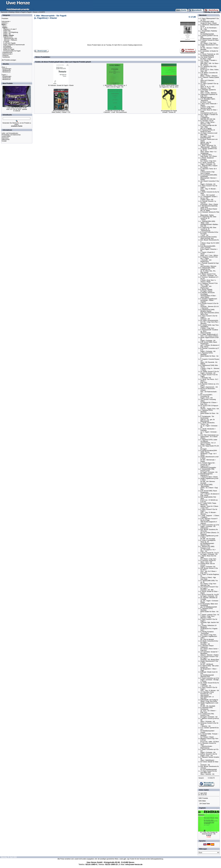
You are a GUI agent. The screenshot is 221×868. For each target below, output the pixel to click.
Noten (18, 12)
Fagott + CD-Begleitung (11, 32)
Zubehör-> (5, 23)
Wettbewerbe (7, 70)
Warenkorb (203, 15)
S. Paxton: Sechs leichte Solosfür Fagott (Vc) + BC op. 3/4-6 (169, 86)
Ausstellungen (7, 69)
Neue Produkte (8, 83)
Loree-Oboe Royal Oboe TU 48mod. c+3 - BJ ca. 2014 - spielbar (17, 109)
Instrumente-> (6, 21)
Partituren (6, 56)
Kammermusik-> (8, 54)
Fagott (23, 12)
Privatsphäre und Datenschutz (11, 135)
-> (4, 25)
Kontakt (4, 141)
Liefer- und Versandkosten (10, 133)
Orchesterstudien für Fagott (12, 51)
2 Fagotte (6, 42)
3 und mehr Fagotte (9, 43)
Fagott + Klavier (32, 12)
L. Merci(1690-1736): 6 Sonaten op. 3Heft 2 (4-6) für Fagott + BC (115, 86)
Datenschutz (6, 139)
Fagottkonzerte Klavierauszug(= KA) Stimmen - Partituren (9, 39)
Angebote (202, 808)
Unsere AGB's (6, 136)
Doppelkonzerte (7, 52)
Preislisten (5, 19)
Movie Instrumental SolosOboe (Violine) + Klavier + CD (61, 111)
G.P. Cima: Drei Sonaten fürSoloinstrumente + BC (209, 833)
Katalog (11, 12)
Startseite (4, 12)
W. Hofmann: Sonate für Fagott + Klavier (61, 85)
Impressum (5, 138)
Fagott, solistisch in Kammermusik (14, 45)
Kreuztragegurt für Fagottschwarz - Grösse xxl (169, 111)
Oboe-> (5, 26)
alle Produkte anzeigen (9, 60)
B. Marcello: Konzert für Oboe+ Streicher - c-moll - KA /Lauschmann (115, 111)
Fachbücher (6, 57)
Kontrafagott (7, 46)
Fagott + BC (7, 34)
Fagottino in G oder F (10, 29)
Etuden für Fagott (9, 49)
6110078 (42, 12)
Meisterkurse (7, 72)
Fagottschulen (8, 48)
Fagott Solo (7, 31)
